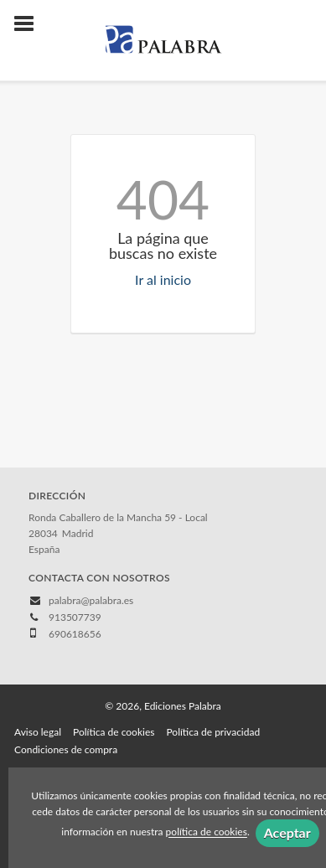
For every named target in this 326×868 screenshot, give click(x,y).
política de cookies (207, 832)
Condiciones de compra (66, 749)
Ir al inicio (163, 279)
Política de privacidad (213, 732)
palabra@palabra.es (91, 600)
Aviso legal (38, 732)
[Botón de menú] (30, 24)
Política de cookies (114, 732)
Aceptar (287, 832)
